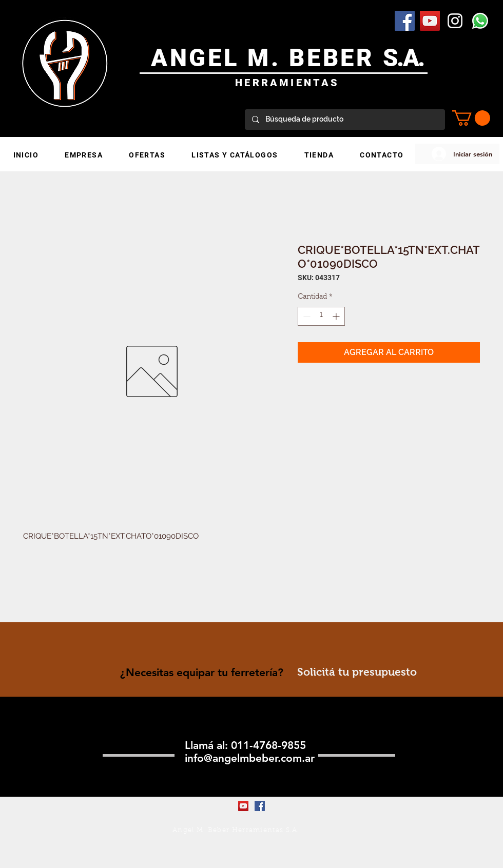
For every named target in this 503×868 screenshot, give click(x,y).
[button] (471, 118)
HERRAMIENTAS (287, 83)
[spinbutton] (321, 316)
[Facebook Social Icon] (405, 21)
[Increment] (337, 316)
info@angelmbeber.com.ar (250, 758)
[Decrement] (306, 316)
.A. (410, 58)
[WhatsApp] (480, 21)
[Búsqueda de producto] (344, 120)
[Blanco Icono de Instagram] (455, 21)
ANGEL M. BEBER (267, 58)
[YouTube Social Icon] (430, 21)
